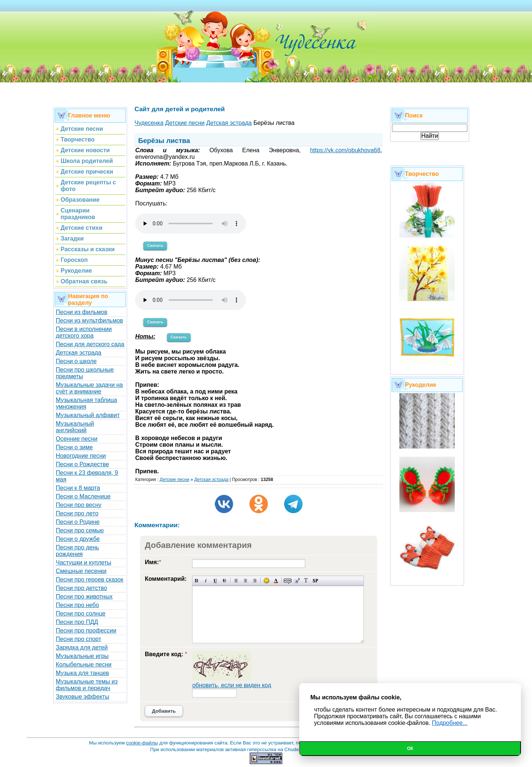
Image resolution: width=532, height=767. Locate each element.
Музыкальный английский (75, 427)
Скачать (155, 245)
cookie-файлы (142, 743)
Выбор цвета (276, 581)
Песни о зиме (74, 447)
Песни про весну (79, 505)
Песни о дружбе (78, 539)
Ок (410, 749)
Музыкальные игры (82, 656)
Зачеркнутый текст (224, 581)
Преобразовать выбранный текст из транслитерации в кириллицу (306, 581)
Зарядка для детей (82, 647)
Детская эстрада (79, 353)
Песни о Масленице (83, 496)
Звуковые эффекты (83, 697)
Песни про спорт (79, 639)
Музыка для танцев (82, 673)
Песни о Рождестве (82, 464)
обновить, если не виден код (232, 685)
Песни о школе (76, 361)
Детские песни (174, 480)
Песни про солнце (81, 613)
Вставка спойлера (315, 581)
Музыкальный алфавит (88, 415)
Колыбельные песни (84, 664)
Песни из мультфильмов (89, 321)
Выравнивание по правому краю (255, 581)
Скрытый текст (288, 581)
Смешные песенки (81, 571)
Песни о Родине (78, 522)
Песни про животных (84, 596)
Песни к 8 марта (78, 488)
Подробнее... (450, 723)
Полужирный (197, 581)
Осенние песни (77, 439)
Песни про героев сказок (90, 579)
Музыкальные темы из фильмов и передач (87, 685)
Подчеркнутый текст (215, 581)
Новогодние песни (81, 456)
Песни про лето (77, 513)
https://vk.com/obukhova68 (345, 150)
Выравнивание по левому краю (236, 581)
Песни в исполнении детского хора (84, 332)
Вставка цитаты (297, 581)
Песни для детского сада (90, 344)
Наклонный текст (206, 581)
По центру (245, 581)
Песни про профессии (86, 630)
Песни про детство (81, 588)
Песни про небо (77, 605)
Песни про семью (80, 530)
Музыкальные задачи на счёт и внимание (89, 388)
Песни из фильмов (82, 312)
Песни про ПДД (77, 622)
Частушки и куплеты (83, 563)
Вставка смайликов (267, 581)
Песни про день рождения (77, 551)
